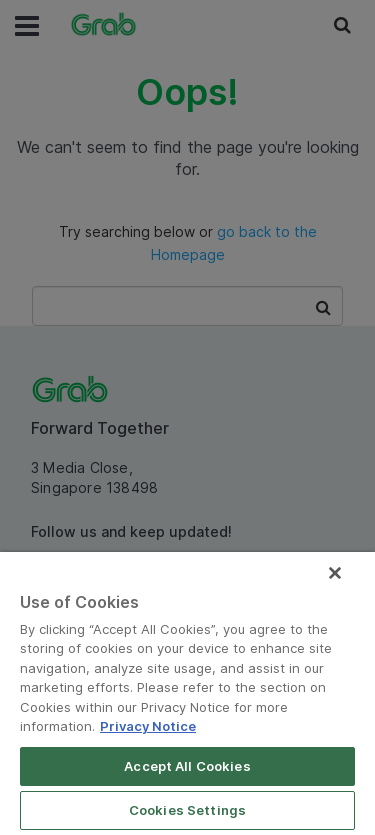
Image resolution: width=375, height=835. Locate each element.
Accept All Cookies (187, 766)
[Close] (335, 573)
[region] (187, 693)
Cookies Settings (187, 810)
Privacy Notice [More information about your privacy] (148, 726)
